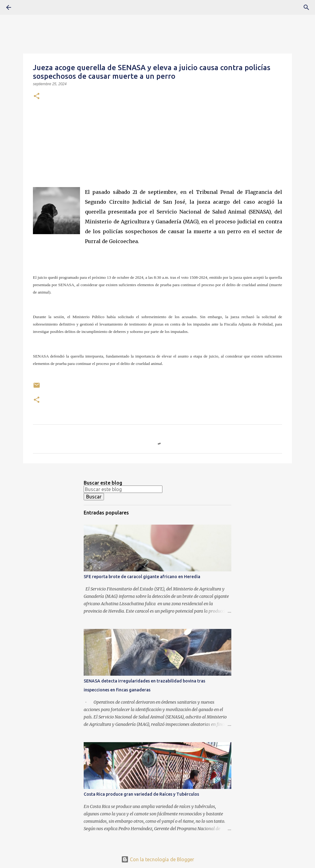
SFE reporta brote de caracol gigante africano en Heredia (142, 577)
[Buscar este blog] (123, 489)
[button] (37, 97)
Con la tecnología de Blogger (158, 859)
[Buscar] (26, 7)
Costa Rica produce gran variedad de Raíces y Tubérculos (141, 794)
